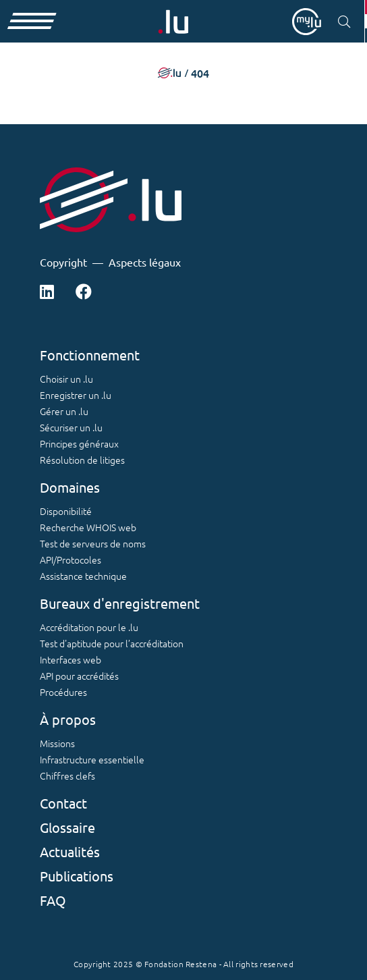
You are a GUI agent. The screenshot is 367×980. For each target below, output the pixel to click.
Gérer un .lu (64, 411)
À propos (68, 719)
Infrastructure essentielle (92, 759)
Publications (77, 876)
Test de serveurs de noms (93, 543)
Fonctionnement (90, 355)
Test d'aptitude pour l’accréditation (112, 643)
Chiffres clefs (67, 775)
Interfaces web (70, 659)
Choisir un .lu (66, 379)
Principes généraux (79, 443)
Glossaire (67, 827)
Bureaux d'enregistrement (120, 603)
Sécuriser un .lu (71, 427)
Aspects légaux (145, 262)
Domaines (70, 487)
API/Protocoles (70, 560)
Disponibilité (66, 511)
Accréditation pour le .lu (89, 627)
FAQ (53, 900)
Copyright (63, 262)
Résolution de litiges (82, 460)
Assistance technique (83, 576)
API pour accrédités (79, 676)
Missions (57, 743)
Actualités (70, 851)
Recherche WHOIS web (88, 527)
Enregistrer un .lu (76, 395)
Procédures (63, 692)
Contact (63, 803)
